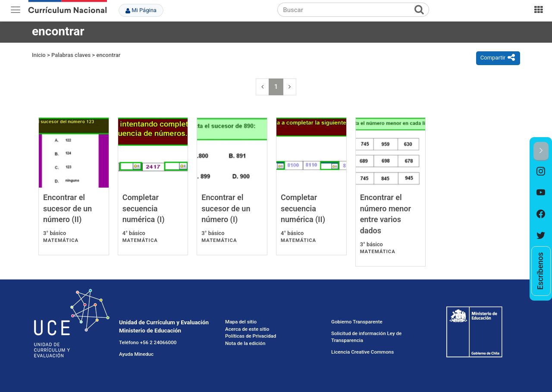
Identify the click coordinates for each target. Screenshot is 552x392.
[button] (541, 151)
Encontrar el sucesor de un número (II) (67, 208)
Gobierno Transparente (357, 322)
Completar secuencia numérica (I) (144, 208)
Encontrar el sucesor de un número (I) (226, 208)
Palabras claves (71, 55)
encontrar (108, 55)
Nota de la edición (245, 343)
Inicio (39, 55)
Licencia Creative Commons (362, 352)
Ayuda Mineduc (136, 354)
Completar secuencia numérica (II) (303, 208)
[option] (541, 172)
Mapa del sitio (241, 322)
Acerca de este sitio (247, 329)
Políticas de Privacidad (251, 336)
